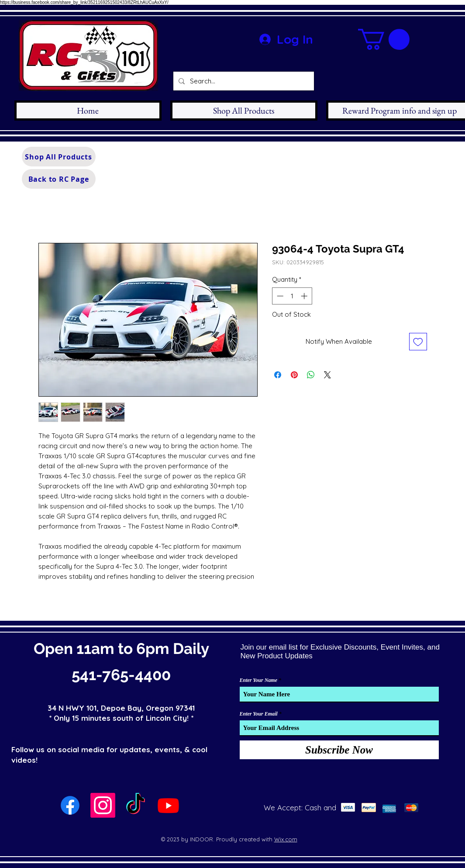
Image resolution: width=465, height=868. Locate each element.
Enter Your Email (259, 714)
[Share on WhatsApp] (311, 375)
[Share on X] (327, 375)
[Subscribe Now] (339, 750)
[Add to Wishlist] (418, 342)
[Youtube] (168, 805)
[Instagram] (103, 805)
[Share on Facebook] (278, 375)
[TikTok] (136, 805)
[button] (384, 39)
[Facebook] (70, 805)
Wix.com (286, 839)
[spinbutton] (292, 296)
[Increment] (305, 296)
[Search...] (243, 81)
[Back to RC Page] (59, 179)
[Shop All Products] (59, 157)
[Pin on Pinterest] (294, 375)
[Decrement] (279, 296)
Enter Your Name (258, 680)
